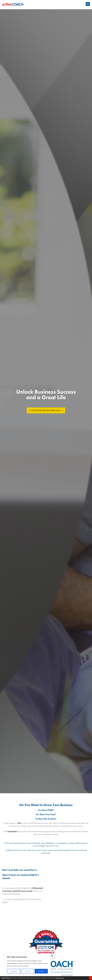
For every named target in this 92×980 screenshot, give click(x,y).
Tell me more (60, 978)
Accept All (41, 971)
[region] (27, 965)
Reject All (28, 971)
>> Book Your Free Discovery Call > (45, 410)
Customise (14, 971)
